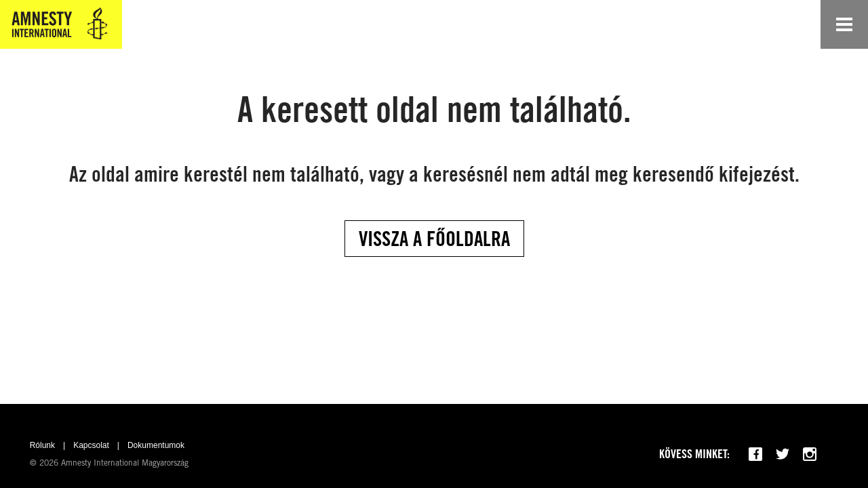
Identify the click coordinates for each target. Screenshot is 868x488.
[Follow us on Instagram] (810, 454)
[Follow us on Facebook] (755, 454)
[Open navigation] (844, 24)
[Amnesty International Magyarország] (61, 24)
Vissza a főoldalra (434, 239)
